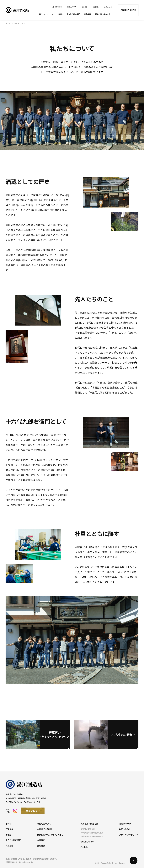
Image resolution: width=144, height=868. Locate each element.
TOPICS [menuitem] (9, 829)
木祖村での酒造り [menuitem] (45, 829)
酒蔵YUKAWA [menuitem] (72, 7)
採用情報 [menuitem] (96, 7)
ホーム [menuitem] (8, 824)
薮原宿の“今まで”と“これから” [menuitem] (51, 835)
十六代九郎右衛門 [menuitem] (73, 14)
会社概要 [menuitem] (84, 7)
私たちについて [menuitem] (44, 824)
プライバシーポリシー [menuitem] (129, 835)
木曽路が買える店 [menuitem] (88, 829)
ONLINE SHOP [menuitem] (87, 842)
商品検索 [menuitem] (88, 14)
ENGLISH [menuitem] (58, 7)
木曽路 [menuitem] (60, 14)
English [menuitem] (84, 847)
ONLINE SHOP (128, 10)
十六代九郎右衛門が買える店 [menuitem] (92, 833)
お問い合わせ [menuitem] (108, 7)
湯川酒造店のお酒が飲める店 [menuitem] (92, 837)
